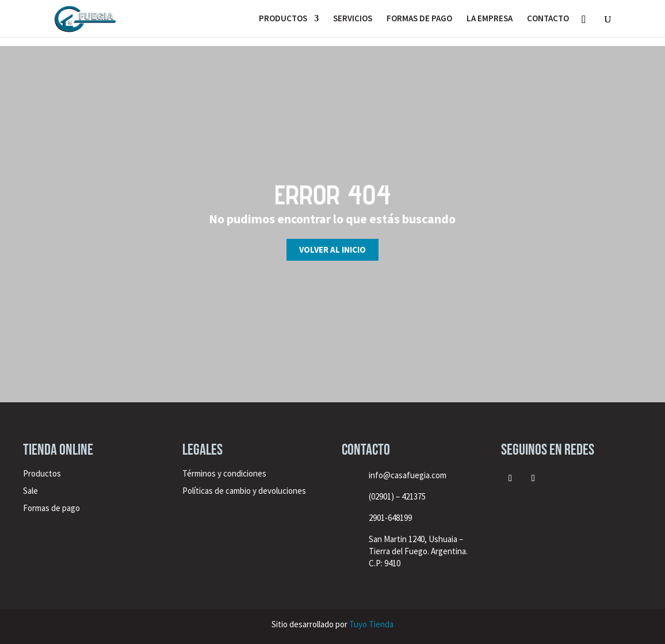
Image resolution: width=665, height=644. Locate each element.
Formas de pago (51, 508)
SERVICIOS (353, 19)
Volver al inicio (332, 249)
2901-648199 (390, 518)
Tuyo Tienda (371, 624)
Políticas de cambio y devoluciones (244, 491)
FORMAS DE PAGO (419, 19)
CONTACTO (548, 19)
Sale (30, 491)
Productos (42, 473)
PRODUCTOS (283, 19)
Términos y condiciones (225, 473)
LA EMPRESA (490, 19)
